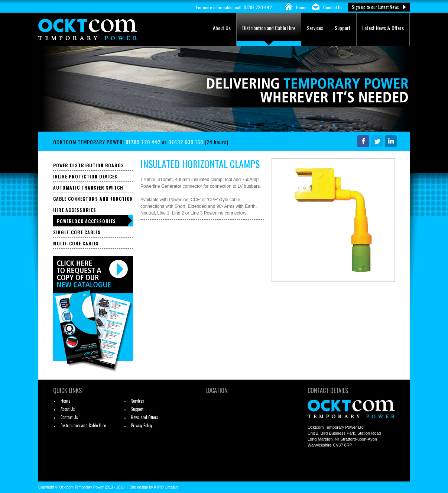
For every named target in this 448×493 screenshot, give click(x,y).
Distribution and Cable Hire (269, 28)
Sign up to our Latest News (375, 7)
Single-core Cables (77, 232)
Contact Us (333, 7)
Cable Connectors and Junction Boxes (93, 200)
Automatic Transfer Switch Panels (88, 189)
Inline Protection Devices (85, 176)
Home (301, 7)
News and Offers (145, 417)
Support (343, 28)
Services (315, 28)
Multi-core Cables (76, 243)
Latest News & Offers (383, 28)
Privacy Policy (142, 425)
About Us (222, 28)
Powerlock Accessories (86, 221)
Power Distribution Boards (89, 165)
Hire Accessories (75, 210)
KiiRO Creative (166, 487)
